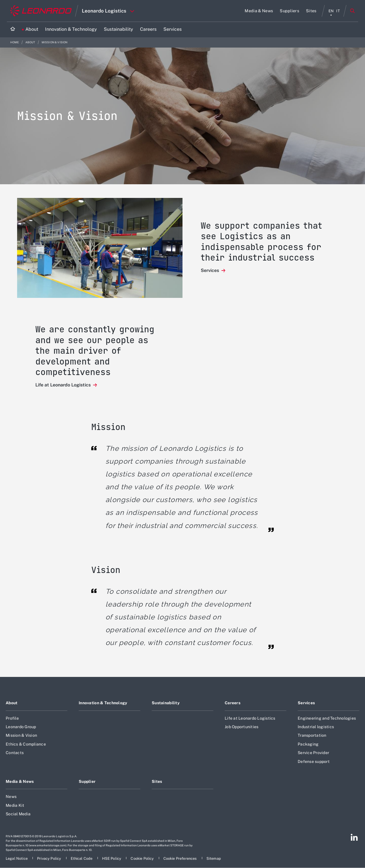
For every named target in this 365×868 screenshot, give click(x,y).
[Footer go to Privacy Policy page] (49, 858)
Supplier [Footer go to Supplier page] (87, 781)
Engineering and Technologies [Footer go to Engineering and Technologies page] (327, 718)
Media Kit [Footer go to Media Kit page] (15, 805)
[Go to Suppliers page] (289, 11)
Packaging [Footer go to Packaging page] (308, 744)
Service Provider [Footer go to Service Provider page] (313, 753)
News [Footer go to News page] (11, 797)
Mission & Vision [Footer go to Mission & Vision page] (21, 735)
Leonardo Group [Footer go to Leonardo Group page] (21, 727)
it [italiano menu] (338, 11)
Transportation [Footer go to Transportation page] (312, 735)
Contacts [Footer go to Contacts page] (15, 753)
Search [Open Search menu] (352, 11)
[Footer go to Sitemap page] (214, 858)
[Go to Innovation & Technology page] (71, 29)
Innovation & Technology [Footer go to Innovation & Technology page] (103, 703)
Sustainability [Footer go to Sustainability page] (166, 703)
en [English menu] (331, 11)
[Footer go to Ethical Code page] (82, 858)
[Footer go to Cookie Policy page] (143, 858)
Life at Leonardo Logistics (64, 385)
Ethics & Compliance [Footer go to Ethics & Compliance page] (26, 744)
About (31, 42)
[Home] (13, 29)
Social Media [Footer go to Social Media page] (18, 814)
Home (15, 42)
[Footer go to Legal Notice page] (17, 858)
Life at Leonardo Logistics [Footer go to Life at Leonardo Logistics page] (250, 718)
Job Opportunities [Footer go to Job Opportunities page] (242, 727)
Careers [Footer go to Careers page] (233, 703)
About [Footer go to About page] (12, 703)
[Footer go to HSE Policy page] (112, 858)
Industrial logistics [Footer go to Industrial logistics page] (316, 727)
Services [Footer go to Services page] (306, 703)
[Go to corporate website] (41, 11)
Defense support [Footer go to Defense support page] (314, 761)
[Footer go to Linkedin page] (354, 837)
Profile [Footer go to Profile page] (12, 718)
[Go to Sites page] (311, 11)
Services (210, 270)
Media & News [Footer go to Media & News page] (20, 781)
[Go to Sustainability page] (118, 29)
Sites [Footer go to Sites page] (157, 781)
